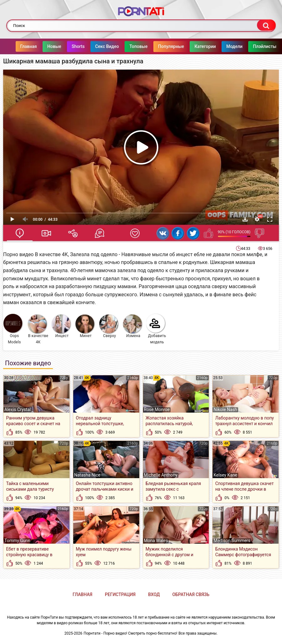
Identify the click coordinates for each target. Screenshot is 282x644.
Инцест (61, 326)
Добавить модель (156, 329)
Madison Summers (232, 541)
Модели (234, 46)
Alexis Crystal (18, 409)
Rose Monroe (157, 409)
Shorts (78, 46)
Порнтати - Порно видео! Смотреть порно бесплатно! (130, 633)
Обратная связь (191, 594)
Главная (29, 46)
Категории (205, 46)
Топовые (139, 46)
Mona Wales (156, 541)
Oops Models (13, 329)
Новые (54, 46)
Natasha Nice (87, 475)
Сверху (109, 326)
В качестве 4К (38, 329)
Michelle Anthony (161, 475)
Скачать (245, 219)
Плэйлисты (265, 46)
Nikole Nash (225, 409)
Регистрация (120, 594)
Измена (132, 326)
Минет (85, 326)
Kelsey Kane (225, 475)
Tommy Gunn (17, 541)
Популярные (171, 46)
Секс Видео (107, 46)
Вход (154, 594)
